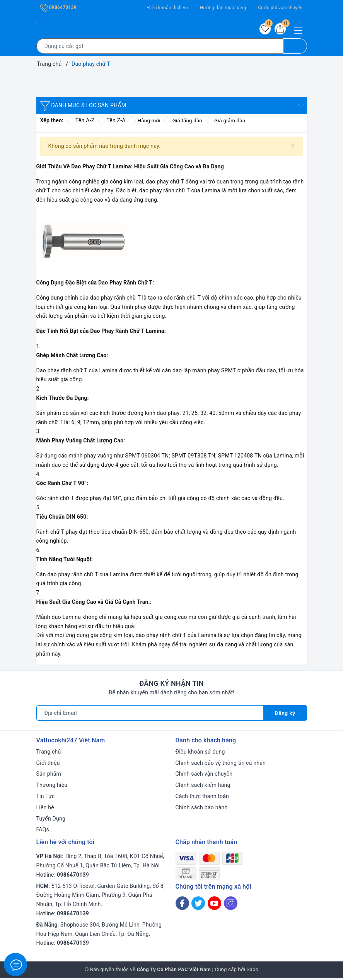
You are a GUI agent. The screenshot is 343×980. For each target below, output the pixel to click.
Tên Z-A (112, 123)
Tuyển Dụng (51, 821)
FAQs (43, 832)
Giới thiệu (48, 765)
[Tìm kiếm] (295, 48)
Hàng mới (146, 123)
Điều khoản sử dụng (200, 754)
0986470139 (58, 7)
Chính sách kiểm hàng (203, 787)
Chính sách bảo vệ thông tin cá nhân (221, 765)
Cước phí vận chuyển (280, 8)
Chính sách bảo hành (202, 809)
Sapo (253, 972)
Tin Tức (46, 798)
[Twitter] (198, 905)
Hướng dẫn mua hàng (223, 8)
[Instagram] (231, 905)
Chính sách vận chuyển (204, 776)
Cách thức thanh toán (202, 798)
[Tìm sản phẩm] (160, 48)
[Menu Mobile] (300, 30)
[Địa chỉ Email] (150, 715)
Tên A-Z (81, 123)
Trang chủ (49, 754)
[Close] (293, 148)
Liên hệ (45, 809)
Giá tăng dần (185, 123)
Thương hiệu (52, 787)
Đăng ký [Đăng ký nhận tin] (285, 715)
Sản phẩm (49, 776)
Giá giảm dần (230, 123)
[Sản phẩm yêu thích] (262, 30)
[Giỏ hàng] (279, 30)
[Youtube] (214, 905)
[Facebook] (182, 905)
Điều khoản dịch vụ (168, 8)
